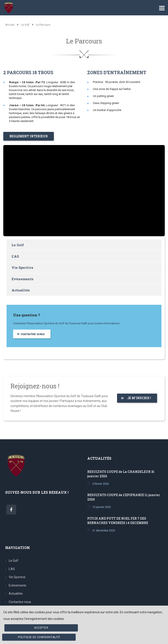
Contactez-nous (20, 602)
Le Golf (18, 245)
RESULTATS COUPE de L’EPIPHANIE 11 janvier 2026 (124, 497)
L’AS (15, 256)
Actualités (21, 290)
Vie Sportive (22, 267)
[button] (29, 136)
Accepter (41, 628)
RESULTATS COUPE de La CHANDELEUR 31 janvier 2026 (121, 474)
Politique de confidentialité (39, 637)
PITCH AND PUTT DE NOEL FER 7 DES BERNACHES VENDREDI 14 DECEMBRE (118, 521)
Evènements (23, 279)
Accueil (10, 25)
